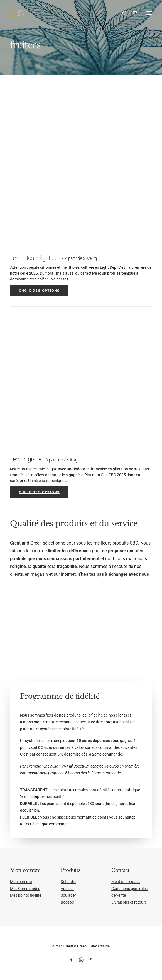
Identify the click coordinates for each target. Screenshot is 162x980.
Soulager (68, 895)
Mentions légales (126, 882)
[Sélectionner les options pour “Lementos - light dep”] (39, 291)
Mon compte (21, 882)
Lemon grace (44, 459)
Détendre (68, 882)
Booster (67, 902)
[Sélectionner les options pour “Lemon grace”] (39, 492)
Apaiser (67, 889)
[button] (149, 13)
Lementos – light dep (53, 258)
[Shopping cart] (132, 13)
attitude (104, 946)
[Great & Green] (18, 13)
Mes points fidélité (26, 895)
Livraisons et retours (129, 902)
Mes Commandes (25, 889)
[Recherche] (122, 13)
